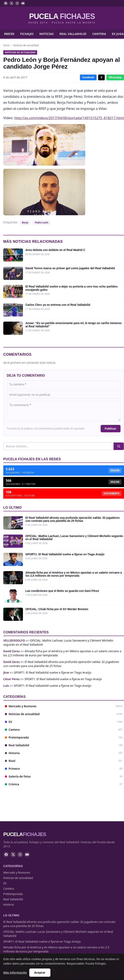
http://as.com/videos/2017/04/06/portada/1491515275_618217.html (69, 118)
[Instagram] (17, 3)
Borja (25, 223)
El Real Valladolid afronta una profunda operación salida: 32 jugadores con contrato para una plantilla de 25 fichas (61, 664)
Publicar (111, 428)
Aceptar (40, 973)
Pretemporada (13, 894)
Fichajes (27, 34)
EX (5, 883)
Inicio (9, 34)
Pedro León (42, 223)
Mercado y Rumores (17, 872)
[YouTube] (23, 3)
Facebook (88, 77)
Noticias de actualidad (26, 45)
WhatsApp (115, 77)
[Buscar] (59, 446)
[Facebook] (6, 3)
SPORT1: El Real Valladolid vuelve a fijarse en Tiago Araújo (53, 672)
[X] (11, 3)
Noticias (47, 34)
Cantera (99, 34)
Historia (9, 905)
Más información (15, 973)
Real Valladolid (73, 34)
